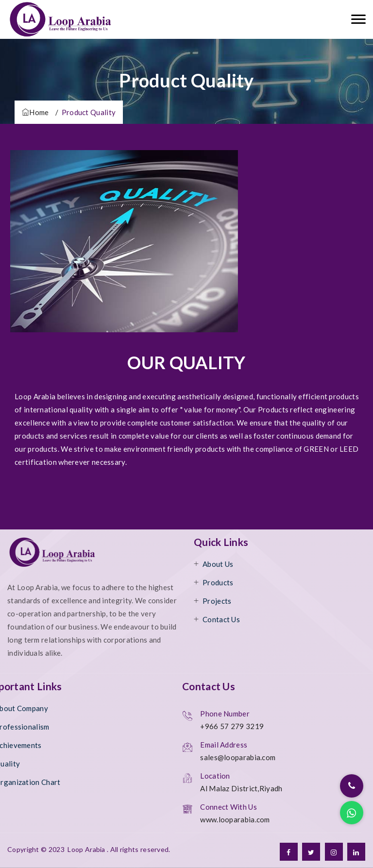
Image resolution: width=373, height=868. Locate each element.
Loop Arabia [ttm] (86, 849)
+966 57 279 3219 (232, 726)
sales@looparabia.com (238, 757)
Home (35, 112)
